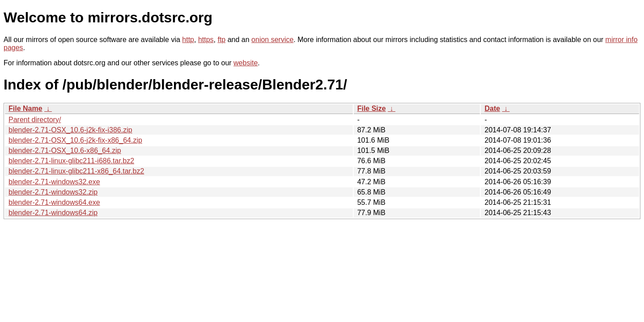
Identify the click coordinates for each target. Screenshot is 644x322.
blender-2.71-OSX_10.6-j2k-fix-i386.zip (70, 130)
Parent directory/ (35, 120)
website (246, 63)
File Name (25, 108)
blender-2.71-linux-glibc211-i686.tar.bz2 (71, 161)
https (206, 40)
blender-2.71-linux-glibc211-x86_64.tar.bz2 (76, 171)
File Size (372, 108)
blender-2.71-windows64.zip (53, 213)
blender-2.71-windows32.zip (53, 192)
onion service (272, 40)
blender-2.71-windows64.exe (54, 202)
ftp (221, 40)
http (188, 40)
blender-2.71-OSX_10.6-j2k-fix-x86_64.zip (75, 140)
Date (492, 108)
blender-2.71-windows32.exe (54, 182)
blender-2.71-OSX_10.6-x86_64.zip (65, 150)
